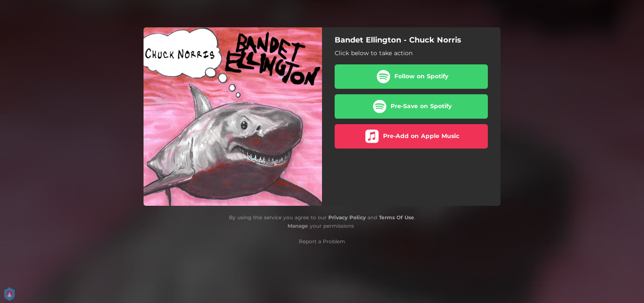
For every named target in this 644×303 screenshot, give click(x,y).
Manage (298, 226)
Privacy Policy (347, 217)
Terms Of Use (397, 217)
